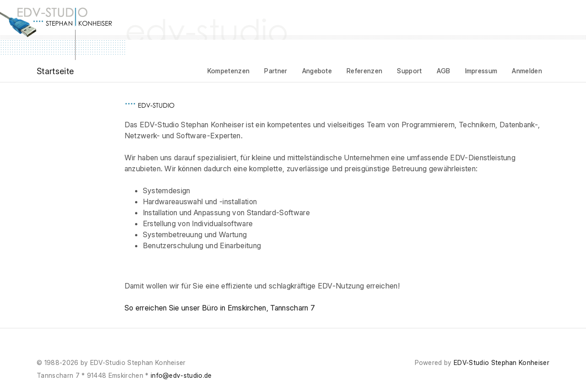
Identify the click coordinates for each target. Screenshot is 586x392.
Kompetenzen (229, 71)
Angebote (317, 71)
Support (409, 71)
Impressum (481, 71)
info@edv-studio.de (181, 375)
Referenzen (364, 71)
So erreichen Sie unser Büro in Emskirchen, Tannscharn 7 (220, 308)
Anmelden (527, 71)
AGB (444, 71)
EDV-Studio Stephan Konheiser (502, 362)
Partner (276, 71)
